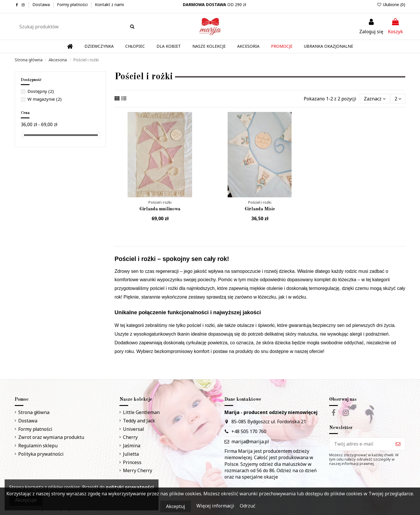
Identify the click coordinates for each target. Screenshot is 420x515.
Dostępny (41, 91)
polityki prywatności (130, 487)
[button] (209, 46)
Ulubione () (391, 4)
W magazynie (45, 99)
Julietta (131, 454)
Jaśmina (132, 446)
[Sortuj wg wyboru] (375, 98)
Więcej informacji (216, 506)
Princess (132, 462)
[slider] (23, 135)
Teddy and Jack (139, 421)
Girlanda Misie (260, 209)
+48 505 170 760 (249, 431)
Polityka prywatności (41, 454)
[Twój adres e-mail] (360, 444)
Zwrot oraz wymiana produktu (51, 437)
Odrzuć (248, 506)
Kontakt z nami (109, 4)
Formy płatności (73, 4)
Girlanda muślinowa (160, 209)
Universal (133, 429)
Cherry (130, 437)
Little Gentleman (141, 412)
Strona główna (34, 412)
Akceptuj (176, 506)
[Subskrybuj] (398, 444)
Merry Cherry (138, 470)
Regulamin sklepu (38, 446)
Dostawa (42, 4)
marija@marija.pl (250, 442)
